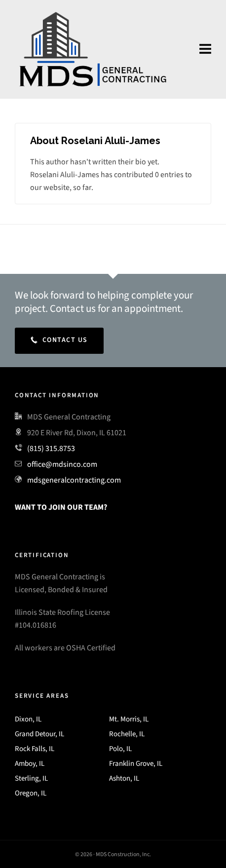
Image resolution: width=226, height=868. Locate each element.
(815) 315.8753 (51, 448)
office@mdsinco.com (62, 464)
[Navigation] (205, 49)
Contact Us (59, 340)
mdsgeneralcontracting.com (74, 480)
